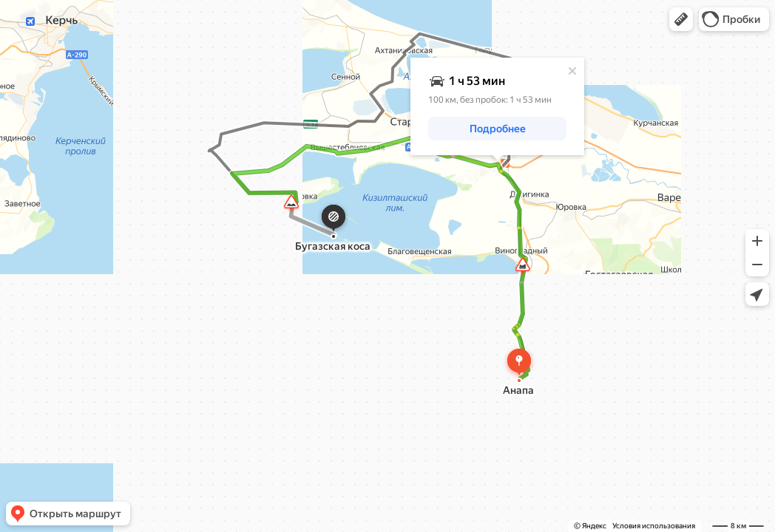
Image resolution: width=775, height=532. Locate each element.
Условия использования (654, 526)
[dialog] (497, 106)
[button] (681, 19)
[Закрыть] (572, 71)
